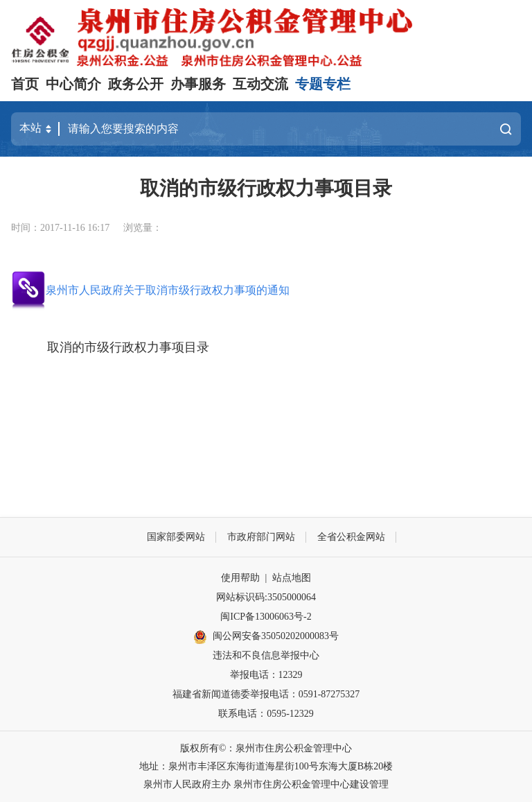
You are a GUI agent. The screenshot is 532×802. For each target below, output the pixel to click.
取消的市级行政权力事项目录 (128, 347)
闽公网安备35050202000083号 (266, 637)
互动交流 (260, 84)
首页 (25, 84)
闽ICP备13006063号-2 (266, 617)
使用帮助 (240, 578)
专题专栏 (323, 84)
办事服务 (198, 84)
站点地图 (292, 578)
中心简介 (73, 84)
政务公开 (136, 84)
